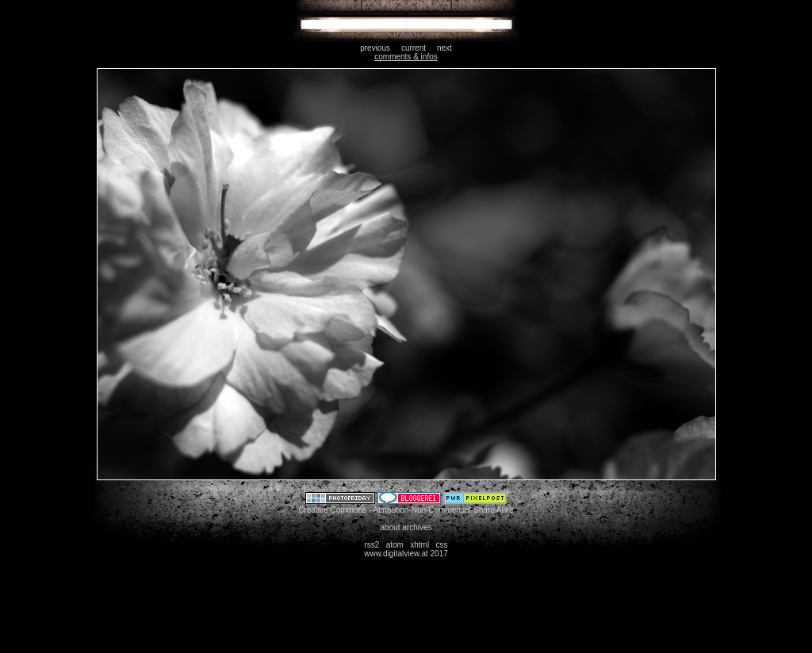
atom (395, 545)
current (414, 48)
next (444, 48)
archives (417, 527)
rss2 (372, 545)
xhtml (419, 545)
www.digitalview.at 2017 (406, 554)
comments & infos (406, 57)
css (442, 545)
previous (375, 48)
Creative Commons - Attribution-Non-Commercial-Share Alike (406, 510)
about (390, 527)
